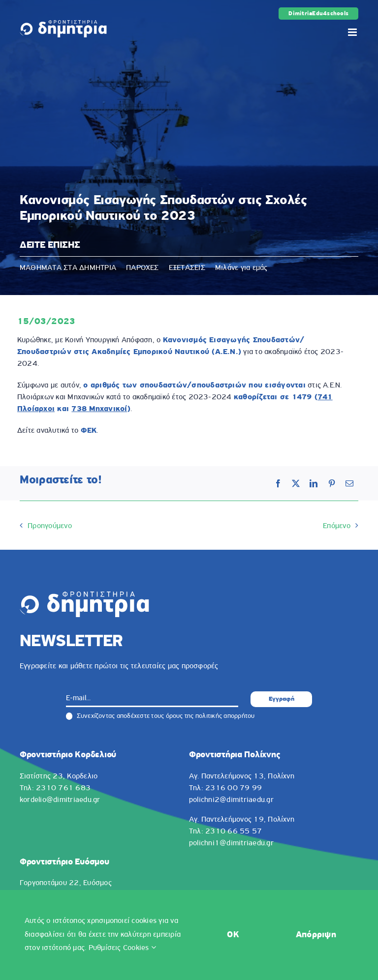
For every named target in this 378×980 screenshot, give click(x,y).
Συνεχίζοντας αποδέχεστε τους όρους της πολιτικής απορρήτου (160, 716)
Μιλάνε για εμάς (241, 268)
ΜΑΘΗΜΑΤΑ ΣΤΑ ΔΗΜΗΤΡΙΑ (68, 268)
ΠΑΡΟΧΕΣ (142, 268)
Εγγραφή (282, 699)
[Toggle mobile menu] (353, 32)
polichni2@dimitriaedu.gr (231, 800)
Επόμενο (337, 526)
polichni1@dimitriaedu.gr (231, 843)
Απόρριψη (316, 935)
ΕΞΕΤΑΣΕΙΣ (187, 268)
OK (233, 935)
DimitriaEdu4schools (318, 14)
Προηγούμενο (50, 526)
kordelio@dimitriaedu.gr (60, 800)
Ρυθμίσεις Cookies (123, 948)
